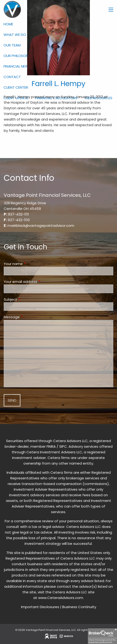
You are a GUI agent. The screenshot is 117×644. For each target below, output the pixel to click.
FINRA (51, 446)
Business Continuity (79, 607)
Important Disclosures (40, 607)
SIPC (63, 446)
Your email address (38, 282)
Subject (28, 299)
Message (30, 317)
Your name (31, 264)
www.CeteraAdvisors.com (61, 598)
